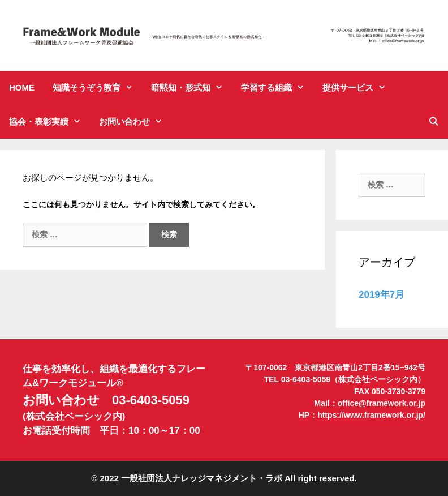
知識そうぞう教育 (97, 88)
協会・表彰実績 (49, 122)
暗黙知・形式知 (191, 88)
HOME (22, 87)
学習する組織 (277, 88)
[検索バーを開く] (434, 122)
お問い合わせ (135, 122)
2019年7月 (382, 295)
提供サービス (359, 88)
